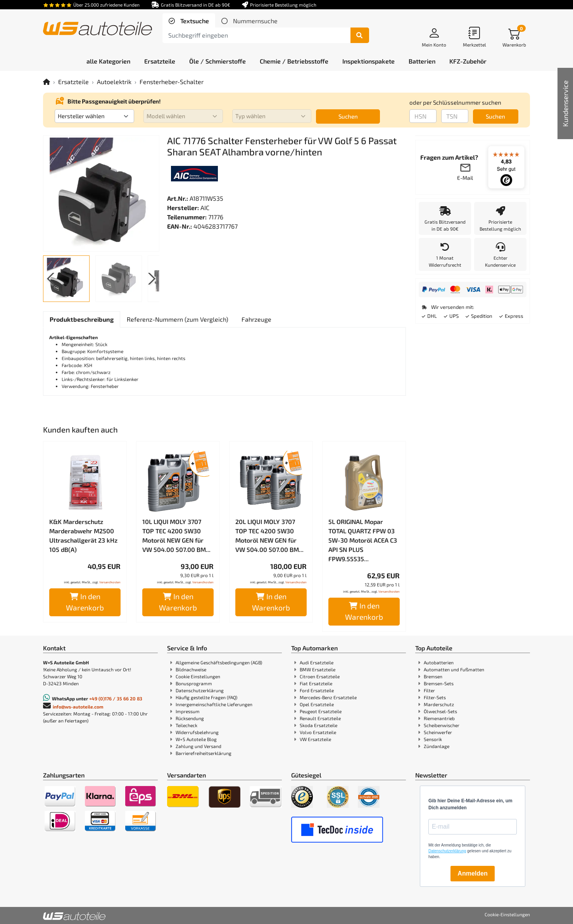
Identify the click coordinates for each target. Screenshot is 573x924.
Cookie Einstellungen (198, 676)
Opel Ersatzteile (317, 704)
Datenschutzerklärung (200, 690)
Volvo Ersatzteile (318, 732)
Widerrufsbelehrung (197, 732)
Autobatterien (439, 662)
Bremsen (433, 676)
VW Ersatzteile (315, 739)
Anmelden (472, 873)
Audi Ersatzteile (317, 662)
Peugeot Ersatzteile (321, 711)
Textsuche (194, 21)
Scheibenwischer (442, 725)
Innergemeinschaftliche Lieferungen (214, 704)
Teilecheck (186, 725)
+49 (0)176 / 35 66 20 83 (116, 698)
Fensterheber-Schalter (172, 82)
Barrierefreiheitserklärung (204, 753)
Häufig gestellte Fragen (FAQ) (206, 697)
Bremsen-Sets (439, 683)
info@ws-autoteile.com (78, 707)
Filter (429, 690)
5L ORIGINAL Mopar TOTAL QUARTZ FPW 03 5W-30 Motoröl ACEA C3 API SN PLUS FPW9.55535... (363, 540)
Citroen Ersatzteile (320, 676)
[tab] (189, 21)
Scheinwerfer (438, 732)
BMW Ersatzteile (318, 669)
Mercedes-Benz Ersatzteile (328, 697)
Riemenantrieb (439, 718)
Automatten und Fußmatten (454, 669)
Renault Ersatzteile (320, 718)
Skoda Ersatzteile (318, 725)
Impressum (188, 711)
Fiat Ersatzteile (316, 683)
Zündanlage (437, 746)
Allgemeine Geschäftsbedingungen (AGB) (219, 662)
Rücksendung (190, 718)
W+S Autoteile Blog (196, 739)
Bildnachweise (191, 669)
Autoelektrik (114, 82)
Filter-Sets (435, 697)
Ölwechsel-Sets (440, 711)
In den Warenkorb (85, 602)
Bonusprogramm (194, 683)
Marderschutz (439, 704)
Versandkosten (110, 582)
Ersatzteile (73, 82)
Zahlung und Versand (198, 746)
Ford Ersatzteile (317, 690)
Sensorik (433, 739)
